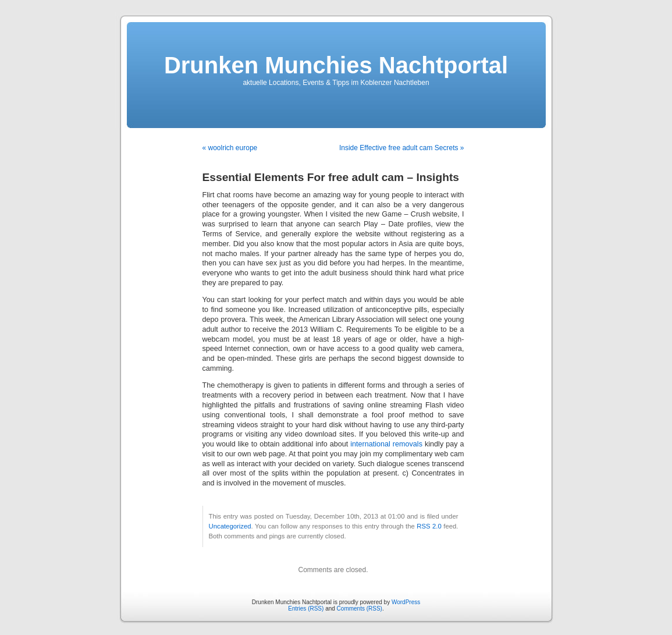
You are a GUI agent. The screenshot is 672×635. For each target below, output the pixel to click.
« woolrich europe (230, 148)
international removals (386, 444)
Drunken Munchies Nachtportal (336, 65)
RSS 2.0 (429, 526)
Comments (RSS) (360, 609)
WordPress (406, 602)
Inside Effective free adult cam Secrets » (402, 148)
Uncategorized (230, 526)
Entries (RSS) (306, 609)
